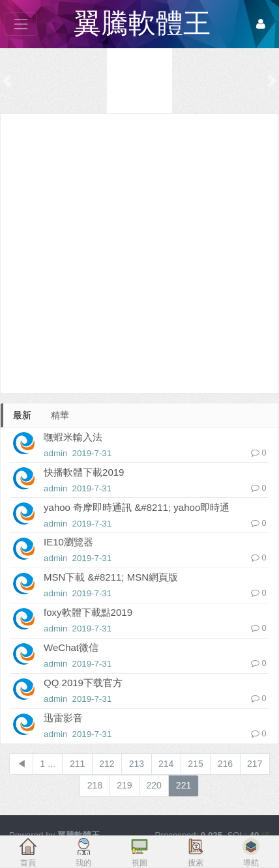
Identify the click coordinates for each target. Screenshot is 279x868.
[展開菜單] (21, 24)
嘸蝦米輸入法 (73, 437)
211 (77, 764)
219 (124, 785)
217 (255, 764)
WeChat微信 (71, 647)
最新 (22, 415)
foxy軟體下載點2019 (88, 612)
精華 (60, 415)
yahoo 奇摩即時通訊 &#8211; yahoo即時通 (137, 507)
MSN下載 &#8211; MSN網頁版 (111, 577)
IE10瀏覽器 (68, 542)
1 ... (48, 764)
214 (166, 764)
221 (184, 785)
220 (154, 785)
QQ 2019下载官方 (83, 683)
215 (195, 764)
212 (107, 764)
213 (137, 764)
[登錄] (261, 24)
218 (95, 785)
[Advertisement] (139, 253)
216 (225, 764)
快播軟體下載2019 (84, 472)
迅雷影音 (63, 718)
